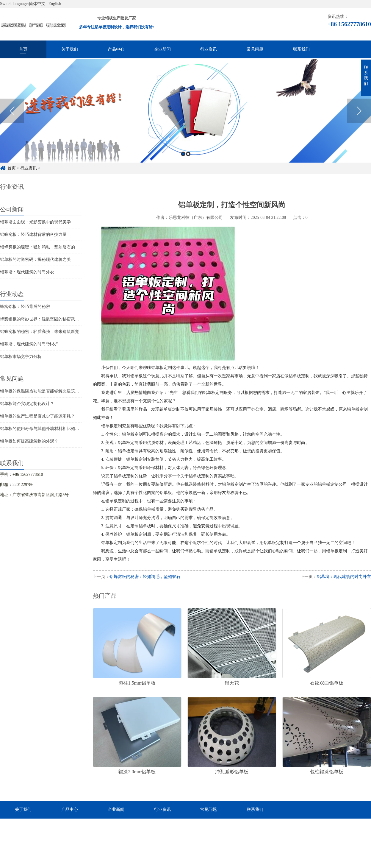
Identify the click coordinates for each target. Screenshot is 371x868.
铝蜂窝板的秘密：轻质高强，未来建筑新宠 (40, 332)
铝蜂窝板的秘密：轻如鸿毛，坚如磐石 (145, 577)
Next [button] (359, 119)
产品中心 (116, 49)
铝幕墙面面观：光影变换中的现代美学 (35, 222)
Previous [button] (12, 119)
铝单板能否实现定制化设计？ (27, 404)
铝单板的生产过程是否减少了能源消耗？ (37, 416)
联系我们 (301, 49)
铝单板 (157, 368)
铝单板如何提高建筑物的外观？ (29, 441)
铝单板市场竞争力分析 (21, 357)
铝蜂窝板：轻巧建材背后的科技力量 (33, 234)
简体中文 (37, 4)
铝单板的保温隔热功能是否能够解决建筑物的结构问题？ (52, 391)
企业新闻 (162, 49)
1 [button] (183, 162)
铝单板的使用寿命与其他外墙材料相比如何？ (42, 429)
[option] (185, 119)
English (55, 4)
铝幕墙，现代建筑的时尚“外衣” (29, 344)
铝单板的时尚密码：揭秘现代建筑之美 (35, 260)
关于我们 (70, 49)
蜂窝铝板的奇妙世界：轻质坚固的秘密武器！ (42, 319)
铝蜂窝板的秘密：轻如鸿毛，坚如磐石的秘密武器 (46, 247)
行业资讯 (209, 49)
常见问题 (255, 49)
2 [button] (188, 162)
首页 (23, 49)
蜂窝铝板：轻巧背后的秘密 (25, 307)
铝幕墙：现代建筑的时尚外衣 (27, 272)
